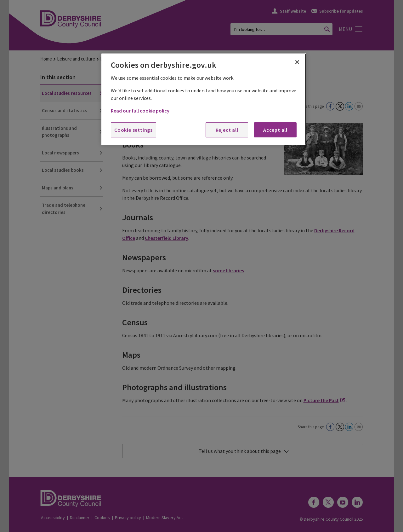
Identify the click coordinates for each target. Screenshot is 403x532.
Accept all (275, 130)
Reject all (227, 130)
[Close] (297, 62)
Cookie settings (133, 130)
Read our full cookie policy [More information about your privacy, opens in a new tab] (140, 111)
